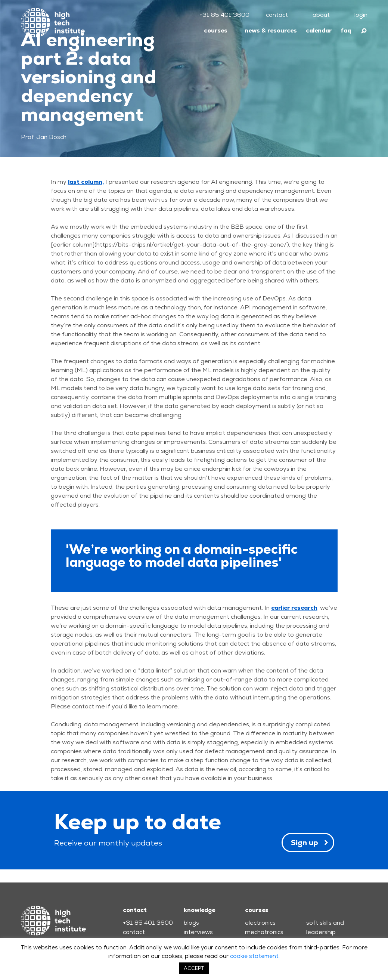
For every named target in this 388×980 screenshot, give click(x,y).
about (321, 15)
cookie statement (254, 956)
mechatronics (264, 932)
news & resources (271, 30)
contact (277, 15)
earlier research (294, 608)
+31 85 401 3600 (224, 15)
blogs (191, 923)
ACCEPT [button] (194, 968)
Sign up (305, 843)
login (361, 15)
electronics (260, 923)
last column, (86, 182)
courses (216, 30)
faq (346, 30)
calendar (319, 30)
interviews (198, 932)
